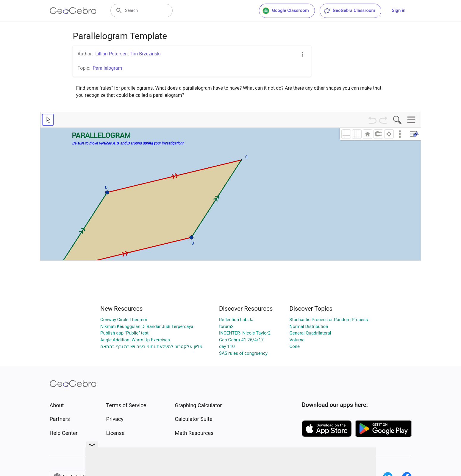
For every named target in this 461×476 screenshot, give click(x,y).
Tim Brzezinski (145, 54)
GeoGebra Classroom (349, 11)
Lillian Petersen (111, 54)
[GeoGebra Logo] (73, 11)
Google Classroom (286, 11)
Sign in (399, 10)
